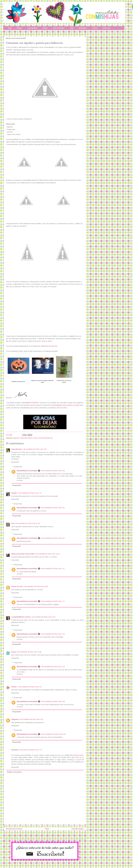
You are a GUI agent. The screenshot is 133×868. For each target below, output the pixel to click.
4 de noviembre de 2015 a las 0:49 (53, 471)
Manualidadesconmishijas (27, 471)
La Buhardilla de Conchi (21, 617)
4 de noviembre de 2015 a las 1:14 (53, 634)
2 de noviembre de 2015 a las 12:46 (29, 652)
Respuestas (18, 467)
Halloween (24, 438)
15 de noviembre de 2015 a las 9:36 (53, 734)
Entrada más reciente (14, 829)
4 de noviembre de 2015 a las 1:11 (53, 569)
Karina (14, 687)
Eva (13, 523)
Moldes (19, 28)
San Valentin (32, 28)
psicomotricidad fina (46, 438)
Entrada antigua (78, 829)
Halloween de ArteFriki (49, 346)
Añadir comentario (14, 772)
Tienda (45, 28)
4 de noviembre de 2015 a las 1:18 (53, 667)
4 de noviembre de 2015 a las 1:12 (53, 601)
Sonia (14, 652)
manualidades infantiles (30, 403)
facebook (12, 405)
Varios (95, 28)
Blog (10, 28)
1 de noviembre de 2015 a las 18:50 (36, 586)
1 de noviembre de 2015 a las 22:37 (43, 617)
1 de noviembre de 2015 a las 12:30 (47, 554)
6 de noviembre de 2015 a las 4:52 (31, 719)
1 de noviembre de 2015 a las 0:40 (34, 449)
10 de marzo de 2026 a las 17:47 (31, 750)
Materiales (83, 28)
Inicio (47, 829)
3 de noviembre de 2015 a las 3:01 (30, 687)
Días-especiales (59, 28)
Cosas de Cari (17, 586)
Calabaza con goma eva (18, 381)
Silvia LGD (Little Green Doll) (23, 554)
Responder (15, 462)
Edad (72, 28)
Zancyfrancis (16, 449)
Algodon (16, 438)
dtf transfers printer (77, 755)
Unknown (15, 719)
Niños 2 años (33, 438)
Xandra (14, 493)
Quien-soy (107, 28)
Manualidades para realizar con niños (66, 405)
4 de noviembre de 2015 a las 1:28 (53, 701)
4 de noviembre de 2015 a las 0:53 (53, 508)
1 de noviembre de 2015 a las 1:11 (29, 493)
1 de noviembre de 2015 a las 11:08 (27, 523)
